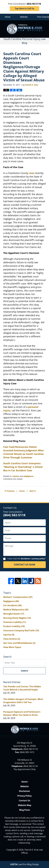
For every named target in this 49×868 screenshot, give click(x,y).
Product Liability (14, 626)
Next (33, 491)
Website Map (25, 805)
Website (24, 17)
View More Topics (12, 647)
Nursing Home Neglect (17, 618)
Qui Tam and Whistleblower (19, 643)
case (31, 173)
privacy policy (38, 559)
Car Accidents (12, 605)
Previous (10, 491)
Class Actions (12, 639)
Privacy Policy (24, 796)
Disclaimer (24, 791)
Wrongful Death (14, 614)
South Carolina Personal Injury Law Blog (24, 29)
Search (24, 671)
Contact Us (24, 800)
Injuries (16, 476)
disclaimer (25, 559)
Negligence (29, 476)
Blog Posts (25, 810)
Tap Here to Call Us (24, 8)
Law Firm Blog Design (24, 864)
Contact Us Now (24, 565)
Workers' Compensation (18, 597)
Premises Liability (15, 622)
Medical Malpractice (16, 610)
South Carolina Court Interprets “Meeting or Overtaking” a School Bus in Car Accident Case (23, 467)
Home (8, 17)
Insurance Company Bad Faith (21, 630)
